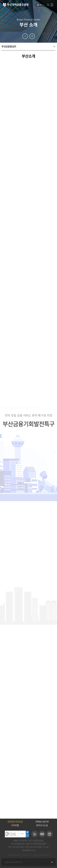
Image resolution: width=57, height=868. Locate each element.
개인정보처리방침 (15, 822)
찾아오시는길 (42, 825)
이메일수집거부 (42, 822)
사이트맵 (15, 825)
